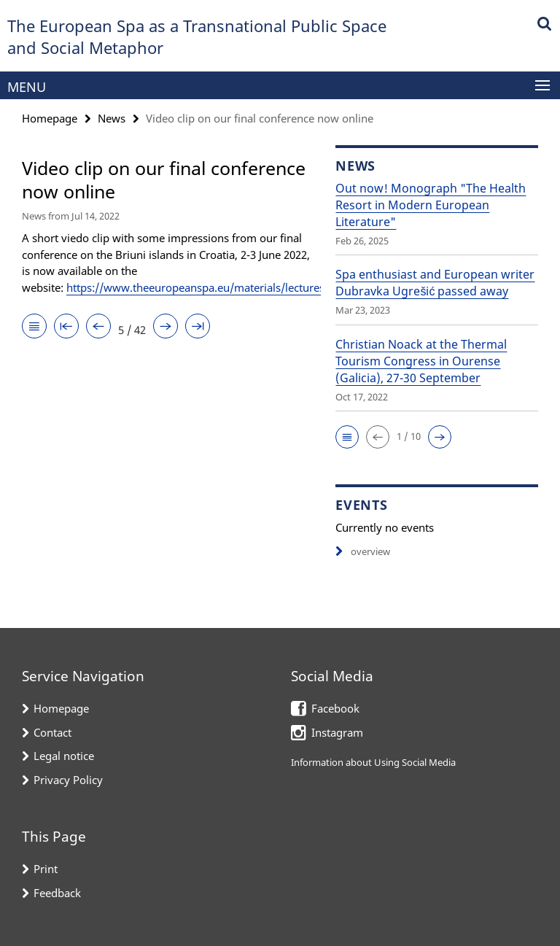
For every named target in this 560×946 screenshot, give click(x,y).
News (112, 118)
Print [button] (46, 869)
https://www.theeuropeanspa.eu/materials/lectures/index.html (225, 287)
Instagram (337, 732)
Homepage (50, 118)
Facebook (335, 708)
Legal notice (64, 756)
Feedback (57, 893)
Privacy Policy (68, 780)
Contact (52, 732)
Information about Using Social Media (373, 762)
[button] (347, 437)
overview (363, 551)
